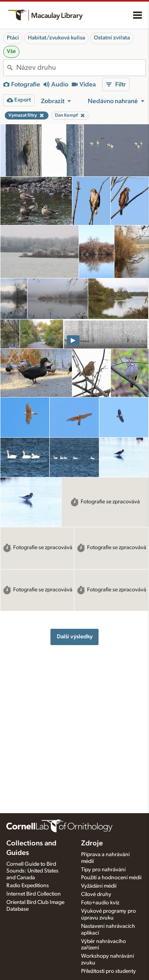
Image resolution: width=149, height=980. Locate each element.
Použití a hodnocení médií (111, 878)
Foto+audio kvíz (100, 903)
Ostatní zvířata (112, 38)
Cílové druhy (96, 894)
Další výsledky (75, 637)
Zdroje (92, 843)
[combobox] (81, 68)
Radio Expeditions (28, 886)
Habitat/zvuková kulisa (56, 38)
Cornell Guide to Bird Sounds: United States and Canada (32, 871)
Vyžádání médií (99, 886)
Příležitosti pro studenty (108, 971)
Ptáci (13, 38)
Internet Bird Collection (34, 894)
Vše (11, 51)
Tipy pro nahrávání (103, 870)
